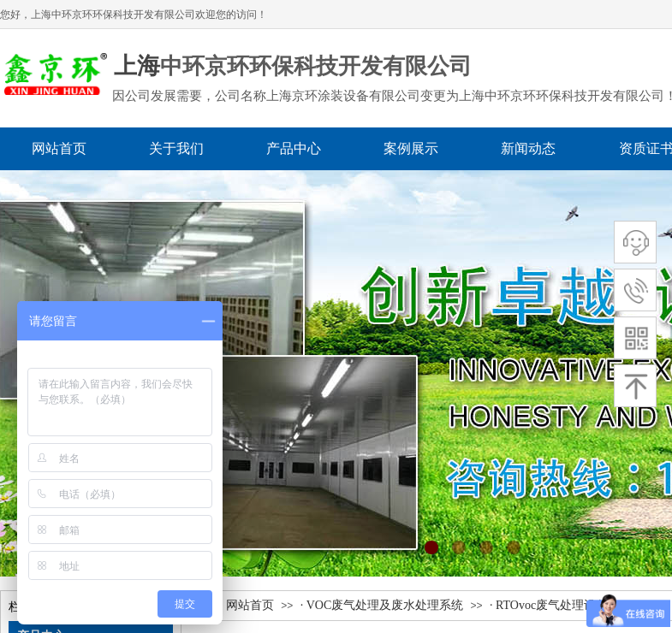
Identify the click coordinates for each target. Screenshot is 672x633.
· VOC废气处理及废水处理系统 (382, 605)
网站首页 (250, 605)
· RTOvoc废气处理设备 (549, 605)
